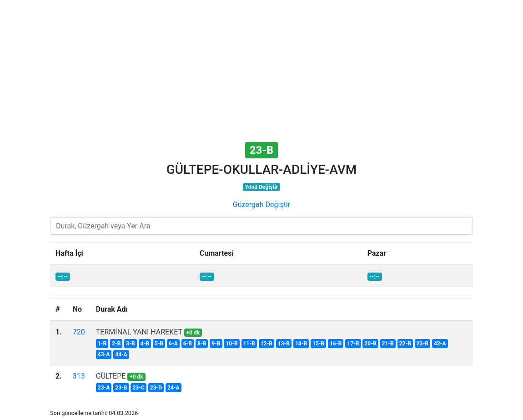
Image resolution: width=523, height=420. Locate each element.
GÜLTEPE (111, 376)
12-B (267, 344)
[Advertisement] (261, 72)
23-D (156, 388)
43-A (104, 354)
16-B (336, 344)
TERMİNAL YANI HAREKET (139, 332)
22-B (405, 344)
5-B (159, 344)
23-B (422, 344)
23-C (138, 388)
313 (79, 376)
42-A (440, 344)
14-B (301, 344)
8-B (202, 344)
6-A (173, 344)
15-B (318, 344)
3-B (130, 344)
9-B (216, 344)
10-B (231, 344)
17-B (353, 344)
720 (79, 332)
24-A (173, 388)
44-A (121, 354)
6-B (188, 344)
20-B (370, 344)
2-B (116, 344)
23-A (104, 388)
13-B (284, 344)
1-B (102, 344)
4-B (145, 344)
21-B (388, 344)
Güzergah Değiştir (261, 205)
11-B (249, 344)
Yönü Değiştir (261, 187)
